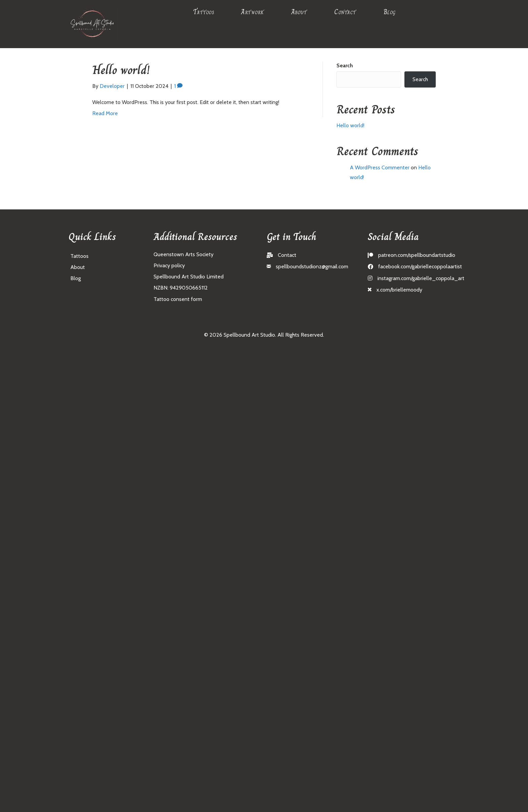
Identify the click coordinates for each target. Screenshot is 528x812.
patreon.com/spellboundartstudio (417, 255)
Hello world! (121, 70)
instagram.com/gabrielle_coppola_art (421, 278)
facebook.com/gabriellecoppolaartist (420, 266)
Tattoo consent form (178, 299)
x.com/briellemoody (399, 290)
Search (345, 65)
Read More (105, 113)
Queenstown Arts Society (184, 254)
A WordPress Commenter (380, 167)
